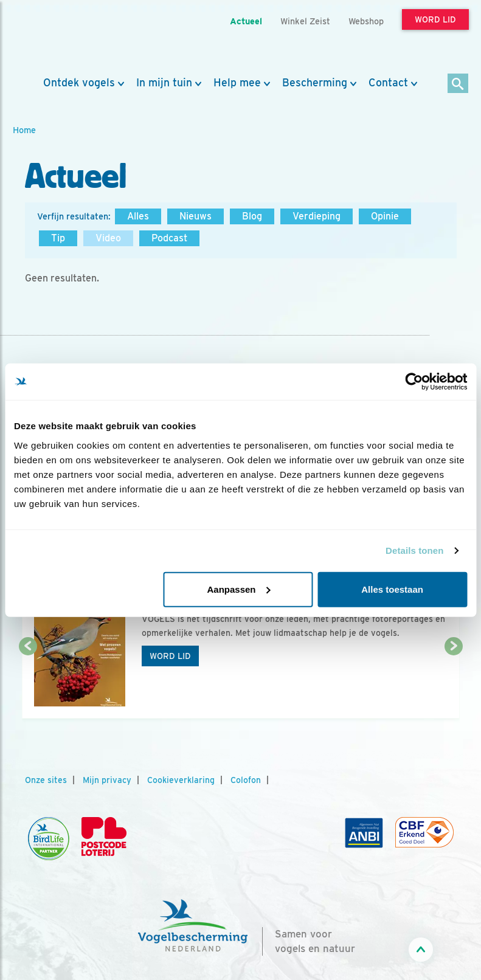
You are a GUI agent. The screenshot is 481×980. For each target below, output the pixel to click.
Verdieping (317, 216)
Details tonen (414, 550)
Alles (138, 216)
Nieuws (196, 216)
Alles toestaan (392, 589)
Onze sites (46, 780)
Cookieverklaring (181, 780)
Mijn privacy (107, 780)
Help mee (237, 83)
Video (108, 238)
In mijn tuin (164, 83)
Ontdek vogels (79, 83)
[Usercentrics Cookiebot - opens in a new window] (414, 382)
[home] (67, 38)
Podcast (169, 238)
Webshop (366, 21)
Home (24, 130)
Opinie (385, 216)
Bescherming (315, 83)
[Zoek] (458, 84)
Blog (252, 216)
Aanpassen (238, 589)
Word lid (170, 656)
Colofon (246, 780)
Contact (388, 83)
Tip (58, 238)
